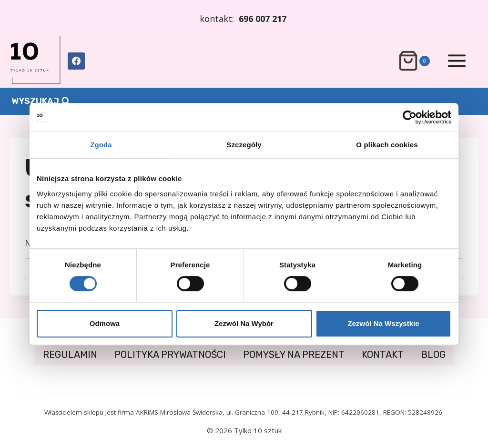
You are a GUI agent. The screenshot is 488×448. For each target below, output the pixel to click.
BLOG (433, 355)
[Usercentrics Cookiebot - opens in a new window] (410, 117)
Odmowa (105, 323)
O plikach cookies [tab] (387, 145)
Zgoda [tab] (101, 145)
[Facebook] (76, 61)
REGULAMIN (70, 355)
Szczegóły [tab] (244, 145)
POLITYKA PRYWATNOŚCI (170, 355)
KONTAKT (383, 355)
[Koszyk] (414, 61)
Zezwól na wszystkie (383, 323)
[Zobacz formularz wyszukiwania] (41, 101)
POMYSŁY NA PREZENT (294, 355)
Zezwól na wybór (244, 323)
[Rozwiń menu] (457, 61)
